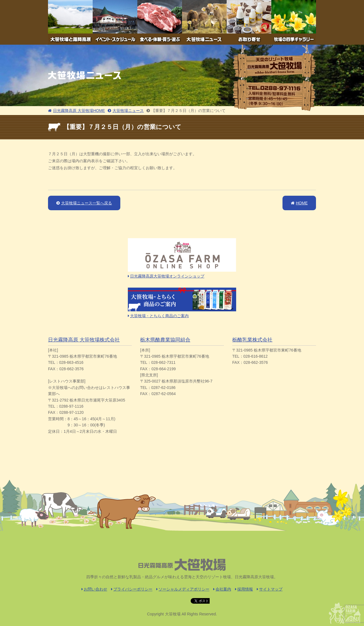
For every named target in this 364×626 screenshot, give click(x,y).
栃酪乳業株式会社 (252, 340)
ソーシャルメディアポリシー (183, 589)
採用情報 (244, 589)
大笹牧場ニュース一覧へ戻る (84, 203)
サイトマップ (270, 589)
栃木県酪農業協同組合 (165, 340)
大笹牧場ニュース (126, 111)
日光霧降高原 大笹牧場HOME (76, 111)
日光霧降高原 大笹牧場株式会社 (84, 340)
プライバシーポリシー (132, 589)
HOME (299, 203)
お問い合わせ (94, 589)
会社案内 (222, 589)
